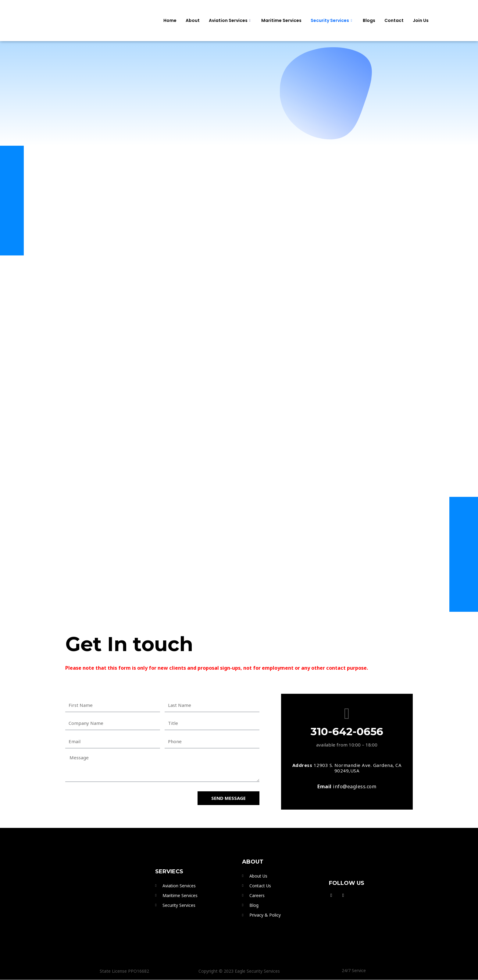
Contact (394, 20)
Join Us (421, 20)
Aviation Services (230, 20)
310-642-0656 (347, 732)
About (193, 20)
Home (170, 20)
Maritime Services (281, 20)
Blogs (369, 20)
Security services (332, 20)
